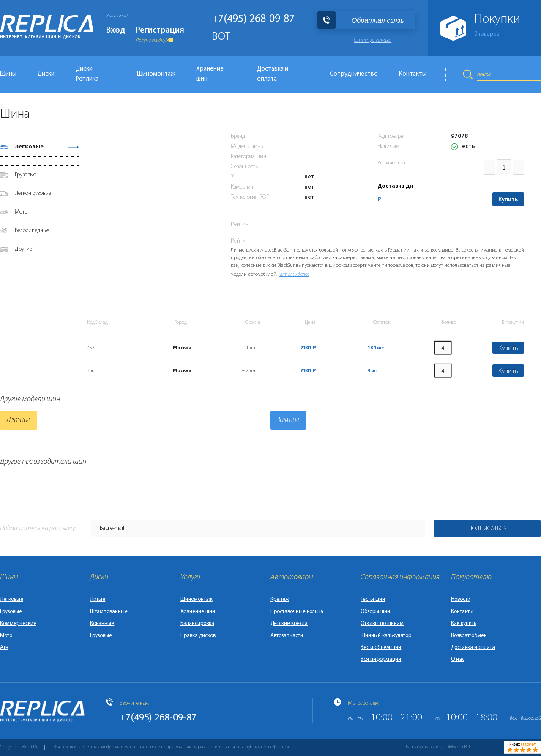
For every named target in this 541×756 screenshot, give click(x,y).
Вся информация (381, 659)
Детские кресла (289, 623)
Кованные (102, 623)
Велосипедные (32, 231)
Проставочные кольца (297, 612)
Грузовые (25, 175)
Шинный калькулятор (386, 636)
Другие (23, 249)
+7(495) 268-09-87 (253, 19)
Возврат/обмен (469, 636)
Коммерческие (18, 623)
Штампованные (109, 612)
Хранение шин (210, 74)
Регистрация (160, 30)
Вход (116, 30)
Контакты (413, 74)
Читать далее (294, 274)
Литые (98, 599)
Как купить (464, 623)
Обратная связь (378, 21)
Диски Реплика (87, 74)
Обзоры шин (375, 612)
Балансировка (197, 623)
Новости (461, 599)
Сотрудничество (354, 74)
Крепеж (280, 599)
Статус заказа (373, 40)
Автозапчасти (287, 636)
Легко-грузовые (33, 193)
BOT (221, 37)
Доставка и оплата (273, 74)
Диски (46, 74)
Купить (508, 200)
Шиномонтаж (156, 74)
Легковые (29, 147)
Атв (4, 648)
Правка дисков (198, 636)
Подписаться (488, 529)
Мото (21, 212)
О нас (458, 659)
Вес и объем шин (381, 648)
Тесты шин (373, 599)
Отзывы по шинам (382, 623)
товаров (487, 34)
